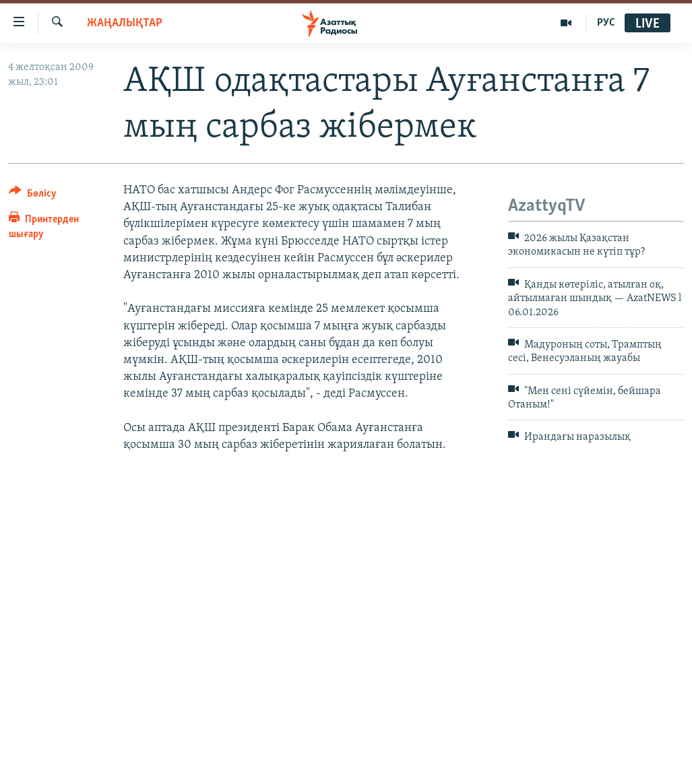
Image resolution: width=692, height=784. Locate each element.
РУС (606, 23)
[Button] (33, 196)
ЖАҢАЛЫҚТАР (125, 23)
